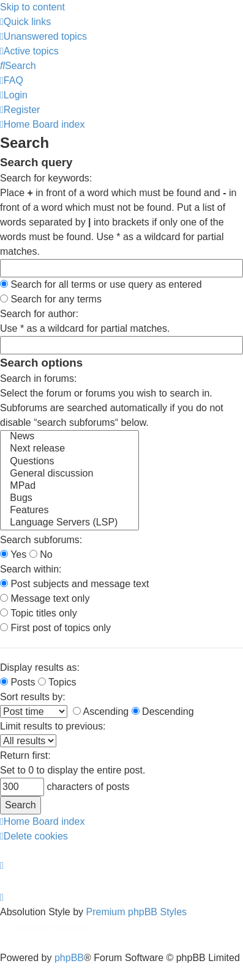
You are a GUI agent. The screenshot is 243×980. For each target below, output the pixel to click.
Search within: (31, 569)
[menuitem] (43, 36)
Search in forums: (38, 378)
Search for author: (39, 314)
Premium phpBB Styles (137, 912)
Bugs (69, 499)
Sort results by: (33, 697)
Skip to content (32, 7)
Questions (69, 462)
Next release (69, 449)
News (69, 437)
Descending (163, 711)
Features (69, 511)
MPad (69, 486)
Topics (57, 682)
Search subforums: (41, 540)
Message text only (45, 598)
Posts (17, 682)
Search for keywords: (46, 178)
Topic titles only (39, 613)
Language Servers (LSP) (69, 523)
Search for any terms (51, 299)
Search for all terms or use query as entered (101, 284)
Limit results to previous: (53, 726)
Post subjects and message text (74, 584)
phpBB (69, 958)
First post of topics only (55, 628)
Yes (13, 554)
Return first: (25, 755)
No (41, 554)
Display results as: (40, 667)
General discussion (69, 474)
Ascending (101, 711)
